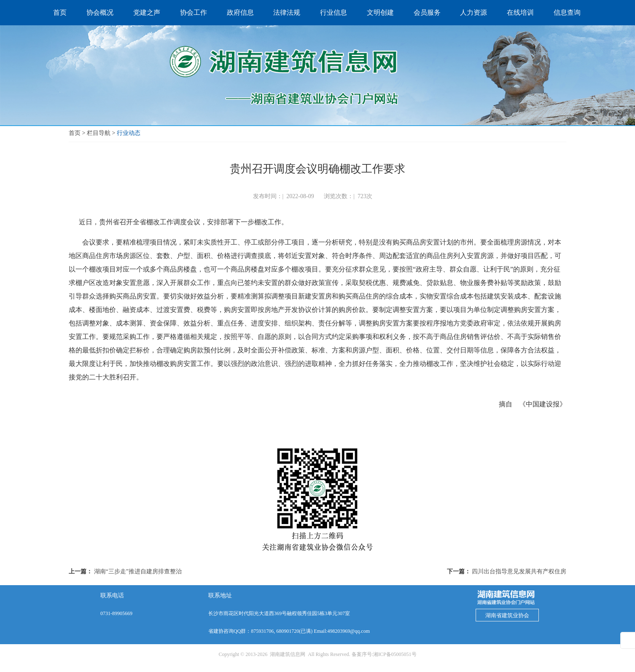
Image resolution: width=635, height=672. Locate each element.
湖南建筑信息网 (288, 654)
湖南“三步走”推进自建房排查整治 (138, 571)
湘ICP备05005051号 (395, 654)
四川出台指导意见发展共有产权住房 (519, 571)
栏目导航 (99, 133)
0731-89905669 (116, 613)
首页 (75, 133)
